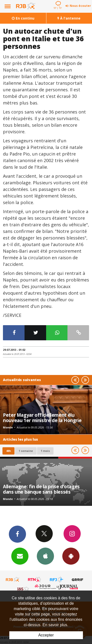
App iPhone (45, 556)
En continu (23, 18)
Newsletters (20, 556)
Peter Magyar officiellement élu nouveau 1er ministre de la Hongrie (42, 418)
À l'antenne (69, 18)
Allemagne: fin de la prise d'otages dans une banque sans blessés (41, 489)
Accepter (46, 635)
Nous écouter (80, 6)
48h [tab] (8, 451)
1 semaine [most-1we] (26, 451)
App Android (71, 556)
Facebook (17, 534)
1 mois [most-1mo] (45, 451)
